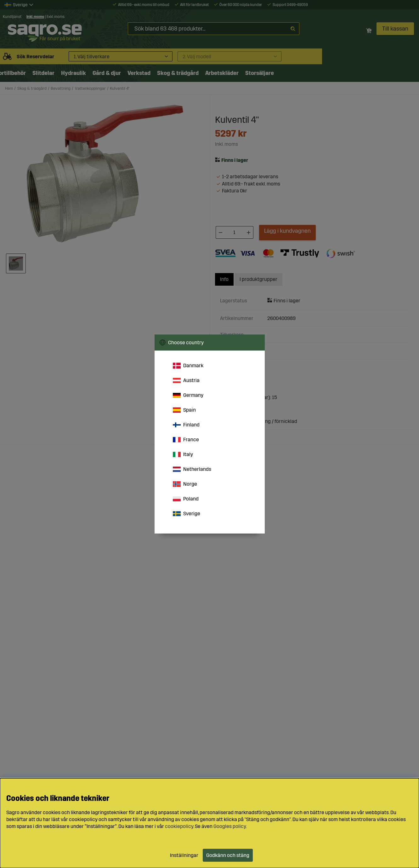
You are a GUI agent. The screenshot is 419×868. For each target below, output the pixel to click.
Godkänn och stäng (228, 855)
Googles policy (230, 826)
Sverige (187, 514)
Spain (184, 410)
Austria (186, 380)
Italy (183, 454)
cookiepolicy (179, 826)
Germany (188, 395)
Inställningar (184, 855)
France (186, 440)
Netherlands (192, 469)
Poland (186, 499)
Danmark (188, 366)
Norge (185, 484)
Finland (186, 425)
